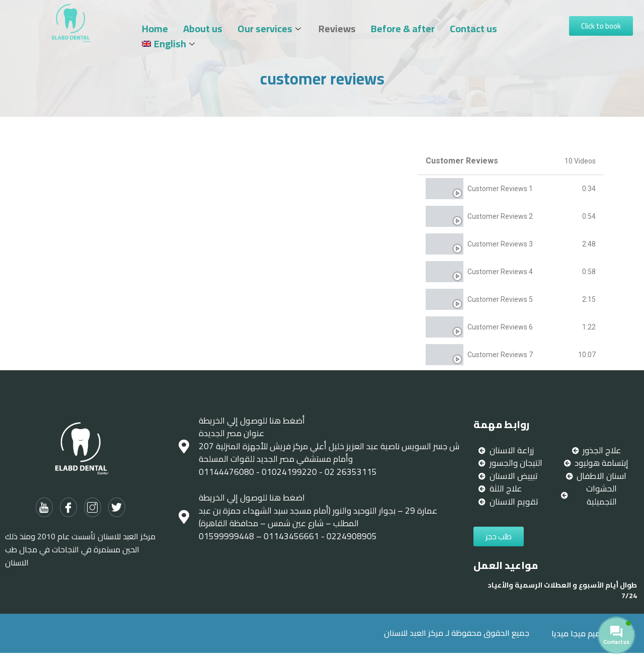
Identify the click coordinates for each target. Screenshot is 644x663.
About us (203, 29)
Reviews (337, 29)
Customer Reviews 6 (500, 327)
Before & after (403, 29)
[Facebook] (68, 507)
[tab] (511, 189)
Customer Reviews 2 (500, 216)
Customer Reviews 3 (500, 244)
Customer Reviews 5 (500, 299)
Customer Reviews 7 (500, 355)
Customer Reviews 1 (500, 189)
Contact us (473, 29)
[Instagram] (93, 507)
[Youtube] (44, 507)
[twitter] (117, 507)
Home (155, 29)
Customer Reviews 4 (500, 272)
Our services (270, 29)
